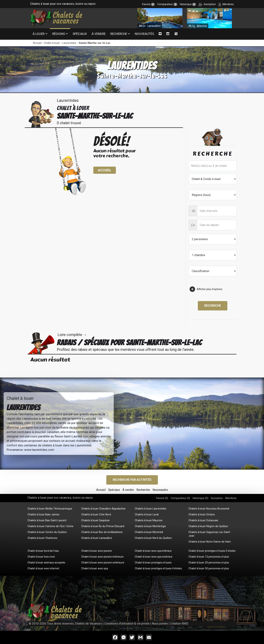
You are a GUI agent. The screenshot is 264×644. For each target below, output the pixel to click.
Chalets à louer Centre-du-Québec (47, 532)
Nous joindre (160, 624)
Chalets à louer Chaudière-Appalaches (103, 509)
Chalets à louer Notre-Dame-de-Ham (210, 542)
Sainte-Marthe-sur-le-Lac (95, 43)
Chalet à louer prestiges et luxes (153, 563)
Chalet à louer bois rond (41, 557)
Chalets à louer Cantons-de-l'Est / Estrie (50, 526)
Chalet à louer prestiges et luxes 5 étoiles (212, 551)
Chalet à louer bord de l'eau (43, 551)
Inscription (207, 4)
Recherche (119, 34)
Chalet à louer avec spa (95, 568)
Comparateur (167, 4)
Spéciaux (80, 34)
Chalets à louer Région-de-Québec (208, 526)
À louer (39, 34)
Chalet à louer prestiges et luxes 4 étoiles (158, 568)
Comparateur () (180, 498)
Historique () (200, 498)
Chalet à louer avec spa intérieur (153, 551)
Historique (188, 4)
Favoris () (162, 498)
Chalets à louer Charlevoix (42, 538)
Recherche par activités (132, 480)
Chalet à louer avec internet (43, 568)
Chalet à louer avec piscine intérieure (102, 557)
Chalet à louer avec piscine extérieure (103, 563)
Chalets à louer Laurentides (151, 509)
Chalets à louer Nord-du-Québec (153, 538)
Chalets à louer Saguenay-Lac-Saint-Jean (210, 534)
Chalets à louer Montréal (149, 532)
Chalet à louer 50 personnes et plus (209, 568)
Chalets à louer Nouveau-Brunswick (209, 509)
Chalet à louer (52, 43)
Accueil (37, 43)
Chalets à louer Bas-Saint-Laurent (47, 520)
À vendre (99, 34)
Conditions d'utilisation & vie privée (127, 624)
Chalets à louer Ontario (202, 514)
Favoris (148, 4)
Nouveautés (144, 34)
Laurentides (69, 43)
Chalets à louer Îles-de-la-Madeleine (102, 532)
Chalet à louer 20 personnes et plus (209, 563)
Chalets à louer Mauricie (149, 520)
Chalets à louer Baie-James (43, 514)
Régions (59, 34)
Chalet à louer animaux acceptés (46, 563)
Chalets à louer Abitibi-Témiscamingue (50, 509)
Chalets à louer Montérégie (150, 526)
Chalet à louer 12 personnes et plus (209, 557)
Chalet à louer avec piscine (97, 551)
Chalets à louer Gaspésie (95, 520)
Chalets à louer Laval (147, 514)
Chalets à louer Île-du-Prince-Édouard (103, 526)
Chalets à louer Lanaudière (97, 538)
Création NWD (179, 624)
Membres (226, 4)
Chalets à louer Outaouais (203, 520)
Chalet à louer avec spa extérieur (154, 557)
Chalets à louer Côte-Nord (96, 514)
